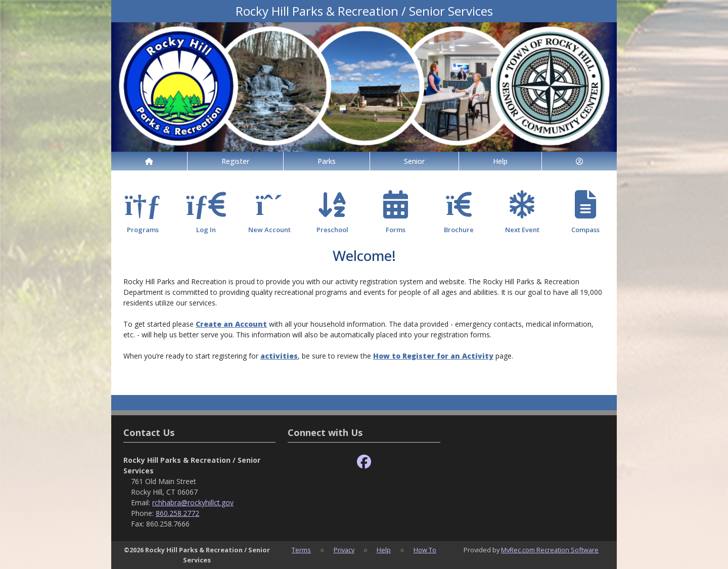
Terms (301, 550)
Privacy (344, 550)
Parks (327, 161)
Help (500, 161)
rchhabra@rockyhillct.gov (193, 502)
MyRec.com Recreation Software (550, 550)
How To (425, 550)
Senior (414, 161)
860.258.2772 (177, 513)
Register (235, 161)
